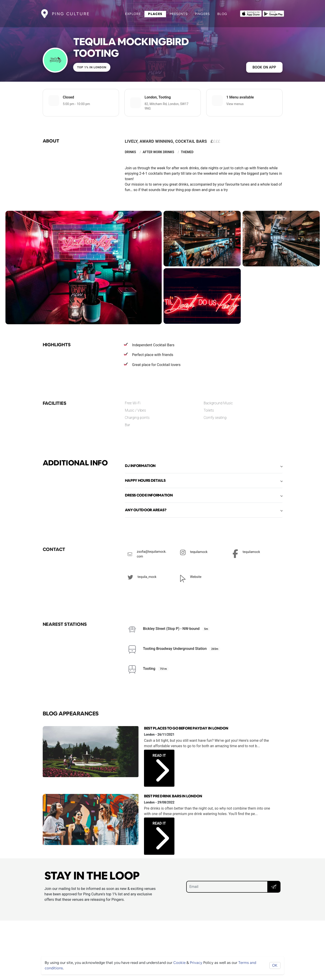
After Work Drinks (158, 152)
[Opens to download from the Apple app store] (251, 13)
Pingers (202, 14)
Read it (161, 763)
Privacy (196, 963)
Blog (222, 14)
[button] (204, 466)
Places (155, 14)
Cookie (179, 963)
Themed (187, 152)
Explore (133, 14)
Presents (179, 14)
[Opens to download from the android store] (273, 13)
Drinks (130, 152)
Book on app (264, 67)
